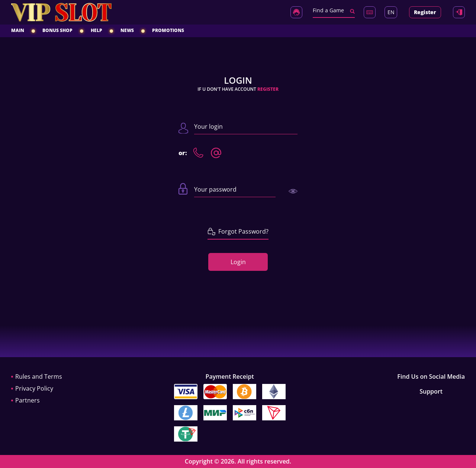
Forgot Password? (238, 231)
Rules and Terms (39, 376)
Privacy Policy (34, 388)
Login (238, 262)
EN (391, 12)
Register (425, 12)
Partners (28, 400)
